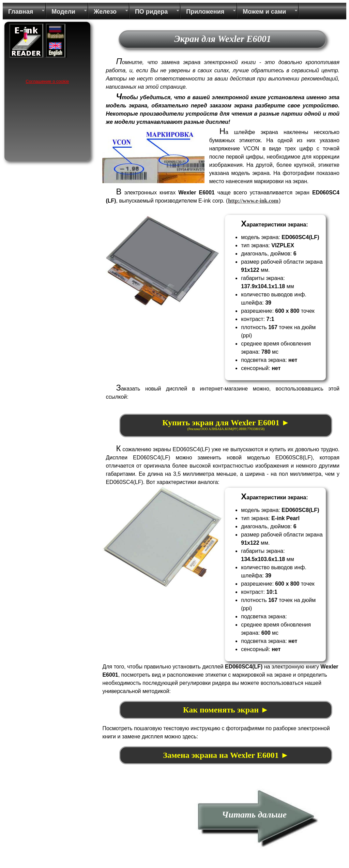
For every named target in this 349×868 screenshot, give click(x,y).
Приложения (205, 12)
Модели (63, 12)
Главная (21, 12)
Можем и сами (264, 12)
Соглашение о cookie (47, 81)
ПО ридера (151, 12)
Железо (105, 12)
